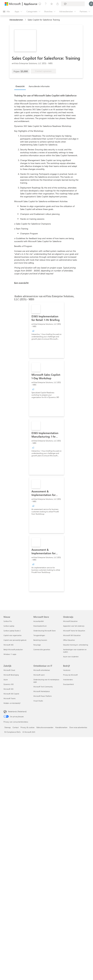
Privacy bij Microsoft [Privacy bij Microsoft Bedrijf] (70, 675)
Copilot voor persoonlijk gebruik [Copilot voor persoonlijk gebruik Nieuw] (15, 640)
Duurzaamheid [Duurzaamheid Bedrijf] (68, 684)
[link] (47, 330)
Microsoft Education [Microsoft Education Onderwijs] (70, 621)
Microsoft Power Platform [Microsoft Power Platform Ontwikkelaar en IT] (43, 696)
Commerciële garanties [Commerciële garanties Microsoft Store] (42, 649)
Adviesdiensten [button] (16, 20)
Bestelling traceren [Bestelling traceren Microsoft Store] (40, 640)
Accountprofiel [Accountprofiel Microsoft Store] (39, 621)
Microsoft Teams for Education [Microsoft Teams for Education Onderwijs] (74, 631)
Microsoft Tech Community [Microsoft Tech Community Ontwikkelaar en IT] (43, 687)
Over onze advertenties (78, 727)
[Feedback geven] (40, 4)
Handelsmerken (61, 727)
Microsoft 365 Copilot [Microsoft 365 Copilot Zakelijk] (11, 694)
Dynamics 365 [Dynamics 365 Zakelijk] (9, 684)
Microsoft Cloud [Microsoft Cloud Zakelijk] (9, 670)
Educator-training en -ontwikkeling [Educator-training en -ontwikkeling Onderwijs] (76, 645)
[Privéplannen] (58, 4)
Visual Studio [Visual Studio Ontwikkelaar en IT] (38, 701)
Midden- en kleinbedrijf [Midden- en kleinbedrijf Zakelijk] (12, 703)
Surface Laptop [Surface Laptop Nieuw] (9, 626)
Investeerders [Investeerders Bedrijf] (68, 680)
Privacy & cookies (28, 727)
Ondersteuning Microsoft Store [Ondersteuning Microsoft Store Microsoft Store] (45, 631)
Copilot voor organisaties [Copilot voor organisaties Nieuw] (13, 635)
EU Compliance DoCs (12, 732)
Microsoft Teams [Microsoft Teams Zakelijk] (10, 698)
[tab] (21, 86)
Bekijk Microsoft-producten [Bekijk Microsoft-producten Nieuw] (13, 649)
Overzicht (20, 86)
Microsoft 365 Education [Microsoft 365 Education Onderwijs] (72, 635)
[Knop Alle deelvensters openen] (6, 11)
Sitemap (8, 727)
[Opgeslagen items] (52, 4)
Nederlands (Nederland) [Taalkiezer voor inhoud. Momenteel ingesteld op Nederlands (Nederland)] (17, 711)
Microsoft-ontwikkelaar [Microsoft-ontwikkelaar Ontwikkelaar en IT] (42, 670)
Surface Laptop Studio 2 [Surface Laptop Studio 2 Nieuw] (12, 631)
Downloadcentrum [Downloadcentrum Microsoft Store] (40, 626)
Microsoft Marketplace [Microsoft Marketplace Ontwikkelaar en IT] (42, 691)
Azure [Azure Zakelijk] (6, 680)
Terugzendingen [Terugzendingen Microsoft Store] (39, 635)
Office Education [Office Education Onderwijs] (69, 640)
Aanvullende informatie (39, 86)
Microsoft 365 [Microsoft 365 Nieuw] (9, 645)
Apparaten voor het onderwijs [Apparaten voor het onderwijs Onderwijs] (74, 626)
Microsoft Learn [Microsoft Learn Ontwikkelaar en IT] (39, 675)
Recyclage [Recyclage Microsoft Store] (37, 645)
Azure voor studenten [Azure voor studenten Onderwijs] (71, 657)
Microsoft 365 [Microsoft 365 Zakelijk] (9, 689)
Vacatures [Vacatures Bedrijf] (67, 670)
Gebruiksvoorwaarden (45, 727)
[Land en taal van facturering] (73, 4)
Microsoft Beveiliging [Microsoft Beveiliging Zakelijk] (11, 675)
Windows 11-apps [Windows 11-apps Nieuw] (10, 654)
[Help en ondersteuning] (46, 4)
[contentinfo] (26, 20)
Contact (16, 727)
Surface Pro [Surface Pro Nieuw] (8, 621)
